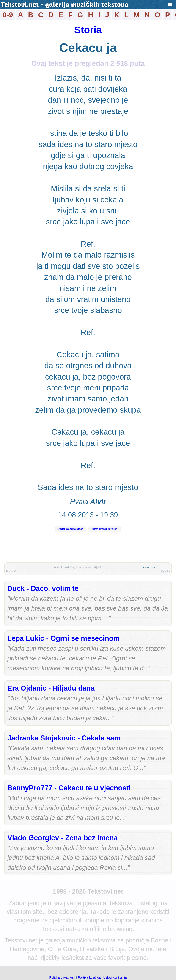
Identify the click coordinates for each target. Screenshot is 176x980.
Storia (88, 30)
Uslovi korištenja (115, 977)
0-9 (8, 15)
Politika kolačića (89, 977)
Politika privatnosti (62, 977)
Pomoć (11, 571)
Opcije (166, 571)
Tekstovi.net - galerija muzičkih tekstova (65, 5)
